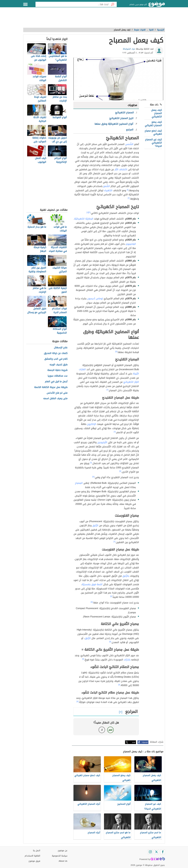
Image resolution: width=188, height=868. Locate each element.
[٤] (87, 212)
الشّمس (129, 144)
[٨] (119, 685)
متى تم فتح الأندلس (57, 393)
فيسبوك (145, 742)
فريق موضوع (34, 861)
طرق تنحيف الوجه (59, 365)
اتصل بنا (37, 851)
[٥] (116, 352)
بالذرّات (127, 660)
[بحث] (113, 4)
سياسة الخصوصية (60, 856)
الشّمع (107, 186)
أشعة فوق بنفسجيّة (92, 584)
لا (102, 730)
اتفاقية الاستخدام (32, 856)
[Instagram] (150, 852)
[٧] (120, 471)
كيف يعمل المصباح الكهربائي (156, 113)
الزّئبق (95, 525)
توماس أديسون (95, 298)
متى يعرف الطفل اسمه (55, 399)
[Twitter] (156, 852)
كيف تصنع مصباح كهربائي (153, 132)
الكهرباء (108, 190)
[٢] (129, 198)
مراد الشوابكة (129, 49)
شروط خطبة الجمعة (57, 370)
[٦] (107, 390)
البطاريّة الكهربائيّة (84, 219)
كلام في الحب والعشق (56, 359)
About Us (63, 861)
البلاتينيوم (131, 244)
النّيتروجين (102, 442)
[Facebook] (163, 852)
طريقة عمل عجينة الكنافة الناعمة (51, 387)
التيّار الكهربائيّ (131, 382)
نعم (110, 730)
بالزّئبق (126, 576)
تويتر (134, 742)
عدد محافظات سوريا (58, 376)
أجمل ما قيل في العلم (56, 382)
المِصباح (79, 483)
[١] (128, 190)
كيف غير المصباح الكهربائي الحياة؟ (153, 143)
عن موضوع (63, 851)
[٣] (89, 212)
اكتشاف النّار (121, 169)
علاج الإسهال (61, 348)
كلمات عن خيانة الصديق (56, 353)
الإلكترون (92, 424)
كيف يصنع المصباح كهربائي (153, 124)
